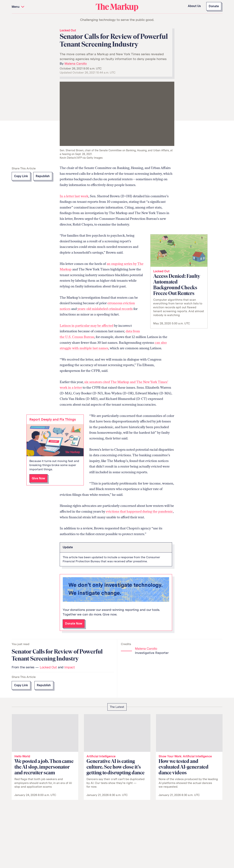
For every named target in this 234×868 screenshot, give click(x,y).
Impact (70, 667)
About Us (194, 6)
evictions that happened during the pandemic (139, 511)
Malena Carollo (76, 63)
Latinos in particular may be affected (87, 326)
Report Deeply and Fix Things (53, 419)
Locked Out (68, 30)
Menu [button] (18, 7)
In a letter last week (74, 196)
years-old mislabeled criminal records (105, 309)
